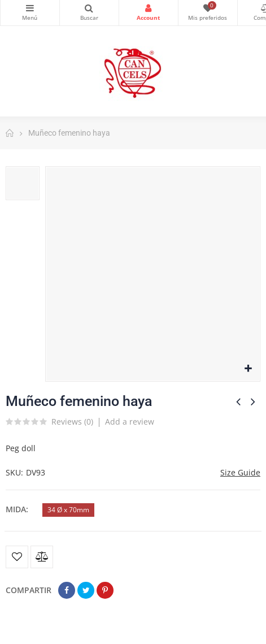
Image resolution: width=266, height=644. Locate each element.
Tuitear (86, 590)
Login (149, 8)
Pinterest (105, 590)
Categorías (30, 8)
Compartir (67, 590)
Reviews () (72, 422)
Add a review (130, 422)
